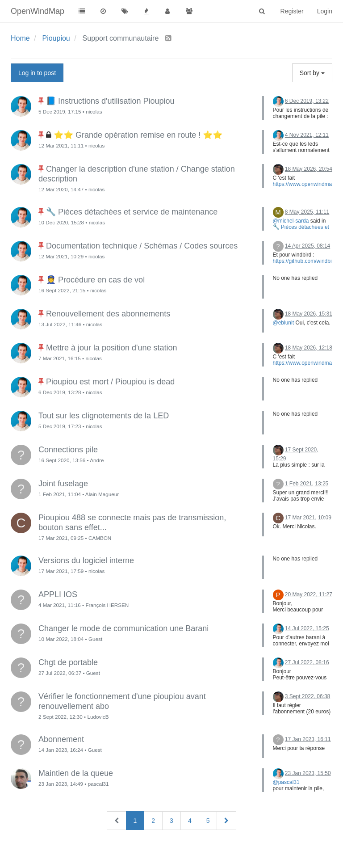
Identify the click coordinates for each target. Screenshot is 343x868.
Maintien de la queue (76, 773)
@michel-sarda (291, 221)
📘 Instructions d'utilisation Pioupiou (110, 101)
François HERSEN (107, 605)
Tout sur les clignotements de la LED (104, 416)
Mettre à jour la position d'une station (112, 348)
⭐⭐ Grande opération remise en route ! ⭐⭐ (138, 135)
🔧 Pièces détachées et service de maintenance (132, 212)
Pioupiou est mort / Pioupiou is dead (110, 382)
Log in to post (37, 73)
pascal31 (98, 784)
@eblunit (284, 323)
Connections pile (68, 450)
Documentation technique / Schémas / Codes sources (142, 246)
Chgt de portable (68, 662)
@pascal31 (286, 782)
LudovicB (98, 717)
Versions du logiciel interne (86, 560)
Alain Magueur (102, 494)
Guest (95, 639)
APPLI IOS (58, 594)
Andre (97, 460)
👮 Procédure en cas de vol (95, 280)
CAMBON (100, 538)
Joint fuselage (63, 484)
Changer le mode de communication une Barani (123, 628)
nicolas (94, 112)
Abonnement (61, 739)
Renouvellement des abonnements (108, 314)
